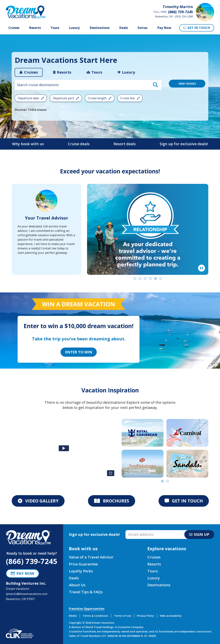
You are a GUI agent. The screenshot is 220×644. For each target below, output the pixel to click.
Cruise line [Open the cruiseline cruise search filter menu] (130, 98)
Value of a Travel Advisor (91, 557)
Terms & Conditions (95, 616)
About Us (77, 585)
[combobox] (88, 85)
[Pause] (202, 268)
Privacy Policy (145, 616)
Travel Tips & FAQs (86, 592)
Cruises (14, 28)
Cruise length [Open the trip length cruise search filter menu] (100, 98)
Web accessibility (171, 616)
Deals (124, 28)
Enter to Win (79, 352)
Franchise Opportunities (87, 609)
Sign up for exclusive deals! (184, 144)
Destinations (100, 28)
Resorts (35, 28)
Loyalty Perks (81, 571)
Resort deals (125, 144)
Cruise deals (79, 144)
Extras (142, 28)
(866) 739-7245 (32, 561)
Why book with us (28, 144)
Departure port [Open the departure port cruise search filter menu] (66, 98)
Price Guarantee (83, 564)
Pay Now (164, 28)
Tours (55, 28)
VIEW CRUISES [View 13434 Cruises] (187, 84)
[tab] (29, 72)
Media (73, 616)
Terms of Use (123, 616)
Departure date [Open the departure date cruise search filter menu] (31, 98)
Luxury (74, 28)
